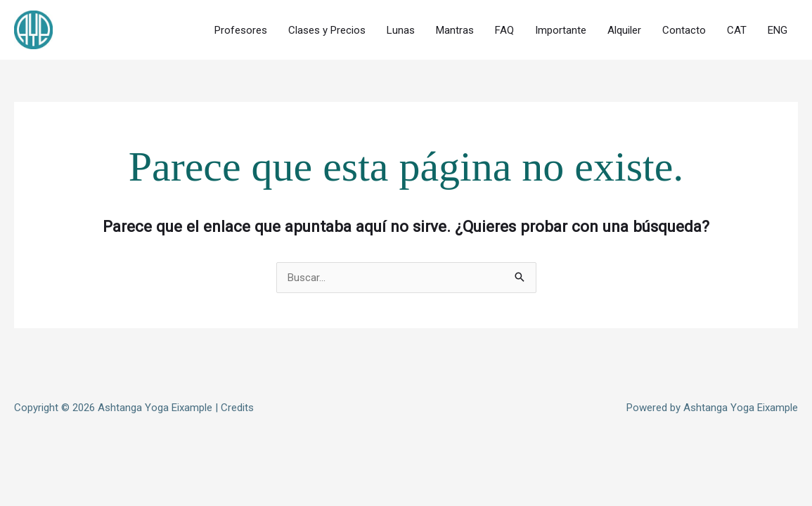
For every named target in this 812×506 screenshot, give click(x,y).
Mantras (455, 30)
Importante (561, 30)
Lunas (401, 30)
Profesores (241, 30)
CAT (737, 30)
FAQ (504, 30)
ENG (778, 30)
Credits (237, 408)
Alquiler (624, 30)
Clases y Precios (327, 30)
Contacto (684, 30)
